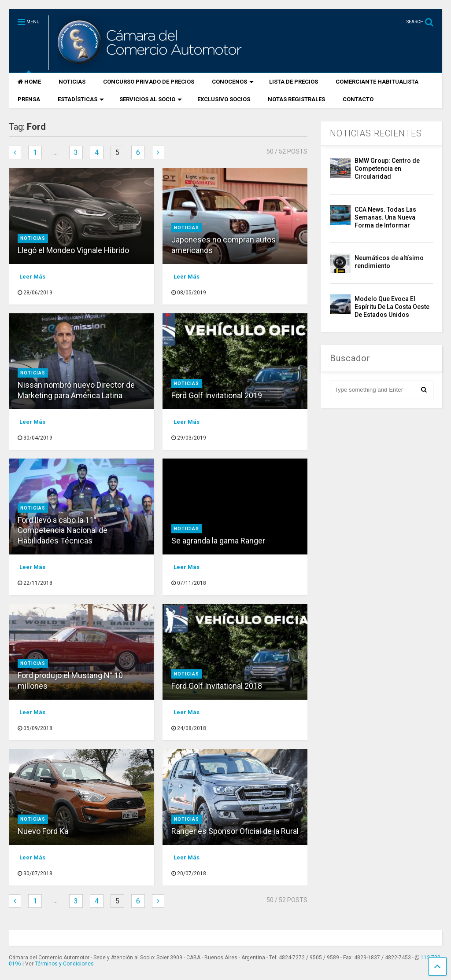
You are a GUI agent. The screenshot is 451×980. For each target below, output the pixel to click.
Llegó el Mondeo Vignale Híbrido (73, 250)
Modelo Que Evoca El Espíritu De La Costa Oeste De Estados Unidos (392, 307)
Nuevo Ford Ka (43, 831)
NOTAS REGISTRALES (296, 99)
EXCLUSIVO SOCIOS (224, 99)
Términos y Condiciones (64, 964)
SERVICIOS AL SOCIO (151, 99)
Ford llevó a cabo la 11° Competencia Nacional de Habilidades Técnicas (63, 530)
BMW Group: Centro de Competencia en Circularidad (387, 169)
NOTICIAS (72, 82)
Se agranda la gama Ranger (218, 541)
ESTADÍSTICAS (81, 99)
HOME (29, 82)
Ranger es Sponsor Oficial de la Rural (235, 831)
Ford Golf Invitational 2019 (217, 395)
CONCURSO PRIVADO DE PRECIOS (149, 82)
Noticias (33, 238)
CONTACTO (358, 99)
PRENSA (29, 99)
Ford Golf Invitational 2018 (217, 686)
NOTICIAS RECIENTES (376, 133)
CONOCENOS (233, 82)
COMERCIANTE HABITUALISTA (377, 82)
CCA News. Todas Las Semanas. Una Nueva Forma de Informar (385, 217)
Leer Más (32, 277)
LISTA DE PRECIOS (294, 82)
